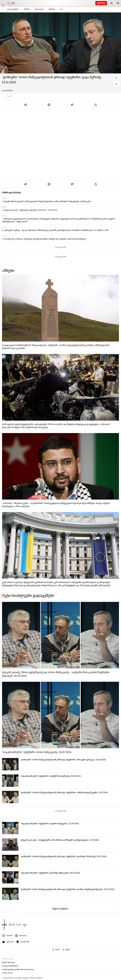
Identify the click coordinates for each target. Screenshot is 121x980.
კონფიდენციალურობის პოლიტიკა (18, 969)
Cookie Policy (7, 973)
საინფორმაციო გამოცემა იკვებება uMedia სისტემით (22, 978)
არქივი (52, 9)
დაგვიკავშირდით (10, 966)
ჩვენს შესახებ (8, 962)
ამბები (27, 9)
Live (61, 9)
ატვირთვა (101, 3)
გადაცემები (13, 9)
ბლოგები (39, 9)
